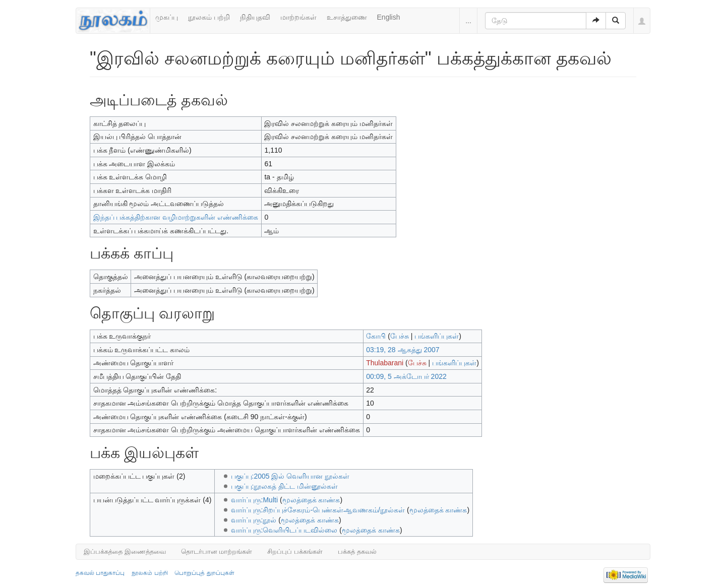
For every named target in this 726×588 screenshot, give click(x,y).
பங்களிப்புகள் (437, 336)
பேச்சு (400, 336)
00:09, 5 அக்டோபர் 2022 (406, 376)
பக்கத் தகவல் (357, 551)
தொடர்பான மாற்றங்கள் (217, 551)
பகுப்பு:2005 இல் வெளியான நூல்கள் (290, 476)
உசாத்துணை (347, 17)
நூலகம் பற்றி (209, 17)
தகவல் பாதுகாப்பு (100, 573)
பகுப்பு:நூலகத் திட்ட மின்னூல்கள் (285, 486)
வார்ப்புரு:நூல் (254, 520)
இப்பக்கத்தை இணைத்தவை (125, 551)
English (389, 17)
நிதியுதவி (255, 17)
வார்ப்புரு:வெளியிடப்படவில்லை (284, 530)
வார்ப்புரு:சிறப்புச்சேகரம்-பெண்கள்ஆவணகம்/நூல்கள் (318, 510)
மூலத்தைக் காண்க (311, 500)
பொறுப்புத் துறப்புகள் (204, 573)
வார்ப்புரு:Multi (254, 500)
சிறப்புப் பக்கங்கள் (295, 551)
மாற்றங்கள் (298, 17)
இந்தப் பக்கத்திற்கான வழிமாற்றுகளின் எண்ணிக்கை (176, 217)
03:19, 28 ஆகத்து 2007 (403, 350)
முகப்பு (167, 17)
